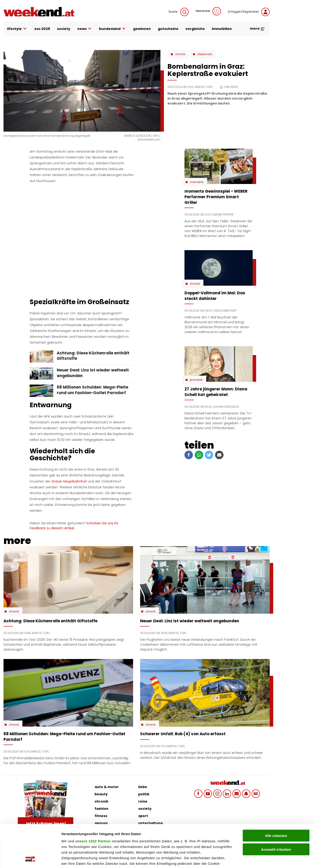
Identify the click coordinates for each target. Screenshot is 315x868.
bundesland (113, 29)
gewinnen (142, 29)
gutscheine (168, 29)
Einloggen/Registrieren (249, 12)
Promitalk (196, 380)
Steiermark (205, 54)
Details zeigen (248, 859)
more (257, 29)
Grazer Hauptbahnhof (69, 481)
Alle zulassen (276, 796)
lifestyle (17, 29)
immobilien (222, 29)
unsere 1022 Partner (93, 801)
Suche (179, 12)
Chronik (180, 54)
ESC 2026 (42, 29)
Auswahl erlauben (276, 809)
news (85, 29)
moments (197, 182)
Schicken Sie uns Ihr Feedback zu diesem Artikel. (74, 526)
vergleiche (195, 29)
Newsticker (208, 11)
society (64, 29)
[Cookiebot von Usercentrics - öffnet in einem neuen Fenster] (30, 859)
